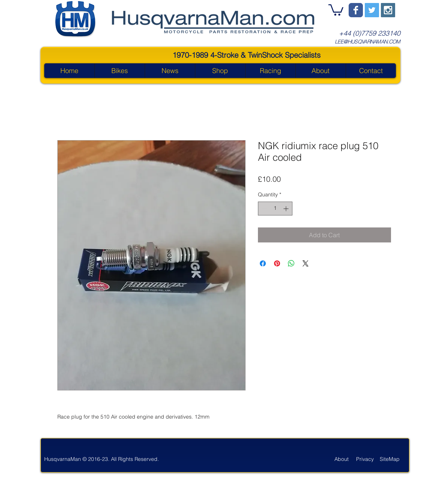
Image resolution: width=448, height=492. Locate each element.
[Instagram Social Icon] (388, 10)
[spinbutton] (275, 209)
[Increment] (287, 209)
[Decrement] (264, 209)
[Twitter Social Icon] (372, 10)
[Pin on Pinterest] (277, 263)
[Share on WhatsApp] (291, 263)
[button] (336, 9)
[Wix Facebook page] (356, 10)
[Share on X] (306, 263)
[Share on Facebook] (263, 263)
